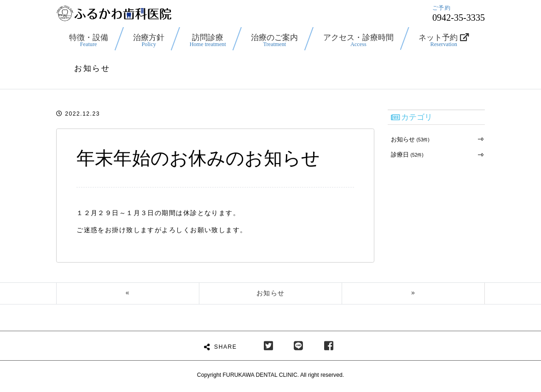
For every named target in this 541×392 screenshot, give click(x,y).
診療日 (406, 154)
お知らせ (409, 139)
